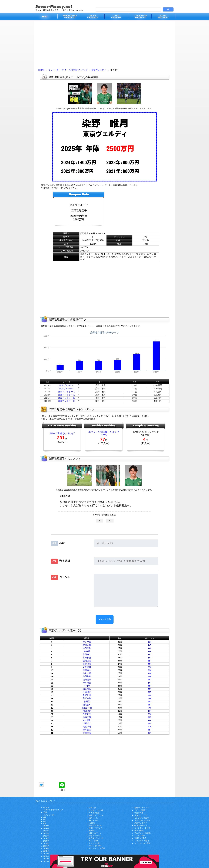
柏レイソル (93, 820)
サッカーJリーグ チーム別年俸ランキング (68, 70)
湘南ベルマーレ (95, 833)
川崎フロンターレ (96, 825)
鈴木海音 (87, 683)
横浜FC (92, 831)
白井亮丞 (87, 714)
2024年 (46, 828)
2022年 (46, 833)
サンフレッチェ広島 (97, 848)
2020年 (46, 838)
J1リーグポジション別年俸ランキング (116, 17)
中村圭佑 (87, 733)
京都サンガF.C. (140, 838)
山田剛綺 (87, 676)
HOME (41, 70)
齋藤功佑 (87, 664)
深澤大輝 (87, 645)
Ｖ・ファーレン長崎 (142, 843)
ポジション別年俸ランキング (104, 432)
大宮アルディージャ (142, 820)
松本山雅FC (139, 831)
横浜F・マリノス (96, 828)
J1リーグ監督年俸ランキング (164, 17)
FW (150, 667)
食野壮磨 (87, 695)
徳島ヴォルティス (142, 808)
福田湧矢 (87, 680)
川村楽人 (87, 723)
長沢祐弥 (87, 698)
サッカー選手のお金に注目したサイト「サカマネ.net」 (45, 17)
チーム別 (92, 808)
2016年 (46, 849)
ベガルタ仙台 (94, 813)
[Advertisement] (105, 43)
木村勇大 (87, 670)
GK (150, 642)
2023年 (46, 831)
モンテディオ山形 (142, 818)
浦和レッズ (93, 818)
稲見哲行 (87, 689)
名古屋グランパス (96, 838)
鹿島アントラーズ (67, 392)
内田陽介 (87, 711)
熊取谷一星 (87, 708)
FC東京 (92, 823)
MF (150, 661)
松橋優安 (87, 692)
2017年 (46, 846)
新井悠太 (87, 730)
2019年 (46, 841)
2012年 (46, 859)
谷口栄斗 (87, 648)
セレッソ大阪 (94, 843)
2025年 (46, 826)
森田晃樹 (87, 661)
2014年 (46, 854)
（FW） (104, 435)
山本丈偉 (87, 717)
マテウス (87, 642)
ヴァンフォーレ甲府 (142, 828)
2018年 (46, 844)
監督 (45, 812)
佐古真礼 (87, 720)
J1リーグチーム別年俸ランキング (140, 17)
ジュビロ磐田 (140, 836)
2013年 (46, 856)
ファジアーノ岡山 (142, 841)
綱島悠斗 (87, 705)
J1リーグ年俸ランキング (53, 810)
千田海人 (87, 654)
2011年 (46, 861)
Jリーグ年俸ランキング (62, 433)
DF (150, 645)
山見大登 (87, 673)
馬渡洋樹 (87, 727)
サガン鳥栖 (139, 813)
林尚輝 (87, 651)
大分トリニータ (141, 815)
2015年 (46, 851)
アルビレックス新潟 (142, 833)
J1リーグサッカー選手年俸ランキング (93, 17)
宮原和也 (87, 658)
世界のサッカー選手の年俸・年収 (69, 17)
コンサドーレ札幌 (96, 810)
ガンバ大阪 (93, 841)
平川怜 (87, 686)
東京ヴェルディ (99, 70)
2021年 (46, 836)
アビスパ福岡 (140, 810)
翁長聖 (87, 701)
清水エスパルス (95, 836)
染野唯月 (87, 667)
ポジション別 (49, 815)
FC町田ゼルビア (141, 825)
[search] (128, 10)
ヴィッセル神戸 (95, 846)
